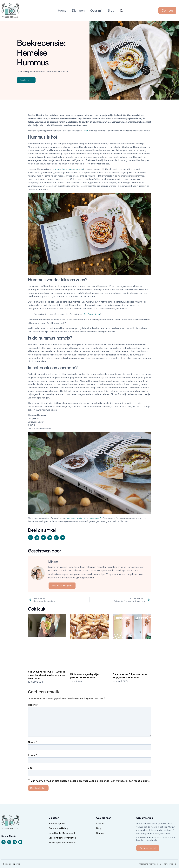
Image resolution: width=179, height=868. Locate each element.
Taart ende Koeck (92, 314)
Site (30, 768)
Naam (32, 742)
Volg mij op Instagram (62, 586)
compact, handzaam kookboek (68, 169)
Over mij (96, 10)
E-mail (32, 755)
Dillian (85, 131)
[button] (30, 538)
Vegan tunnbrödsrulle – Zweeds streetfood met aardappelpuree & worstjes (47, 675)
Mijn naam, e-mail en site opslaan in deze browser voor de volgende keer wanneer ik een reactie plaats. (90, 781)
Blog (111, 10)
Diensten (78, 10)
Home (62, 10)
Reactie (33, 705)
